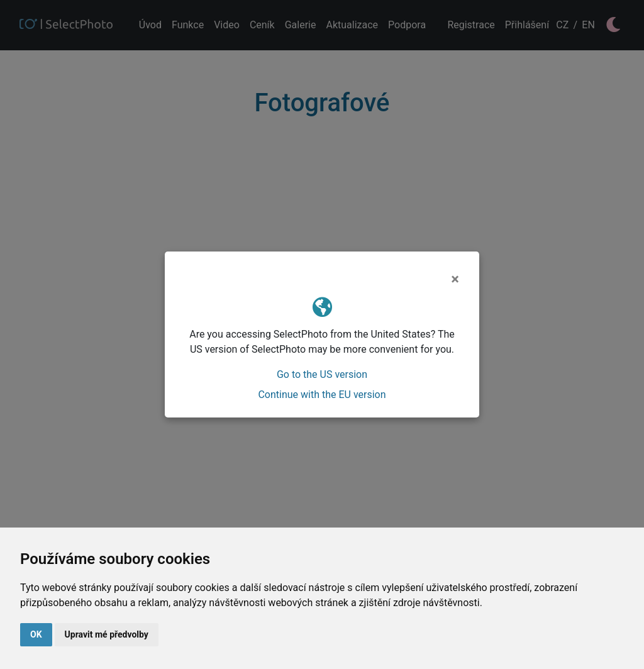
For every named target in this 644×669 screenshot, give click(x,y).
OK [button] (36, 634)
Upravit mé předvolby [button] (107, 634)
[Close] (455, 279)
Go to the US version (322, 374)
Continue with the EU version (322, 395)
